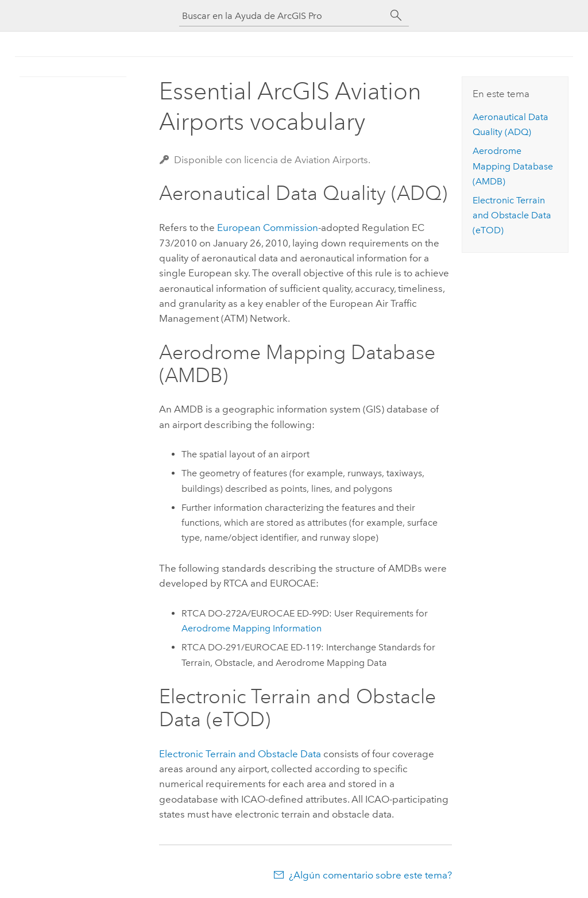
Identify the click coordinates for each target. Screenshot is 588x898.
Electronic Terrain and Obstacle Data (240, 754)
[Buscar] (396, 16)
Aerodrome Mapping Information (252, 628)
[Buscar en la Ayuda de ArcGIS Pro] (283, 16)
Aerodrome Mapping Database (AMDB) (513, 166)
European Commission (268, 228)
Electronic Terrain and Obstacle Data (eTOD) (512, 215)
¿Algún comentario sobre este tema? (370, 875)
